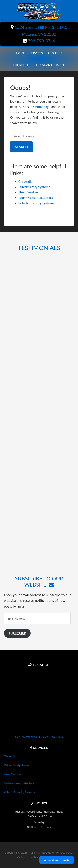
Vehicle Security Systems (36, 203)
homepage (43, 107)
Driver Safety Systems (34, 187)
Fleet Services (28, 192)
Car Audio (26, 181)
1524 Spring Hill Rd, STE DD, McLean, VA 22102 (39, 31)
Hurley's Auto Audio (39, 11)
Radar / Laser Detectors (36, 198)
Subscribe (17, 633)
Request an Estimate (57, 860)
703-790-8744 (39, 41)
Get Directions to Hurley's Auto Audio (39, 737)
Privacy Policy (65, 853)
